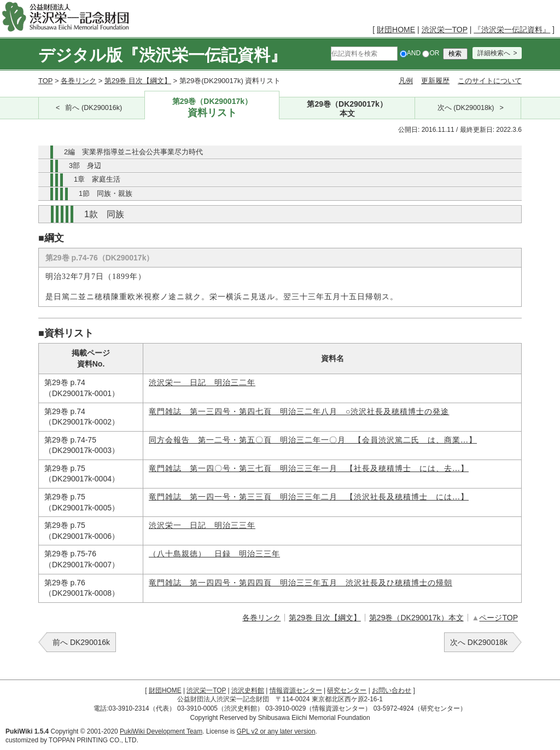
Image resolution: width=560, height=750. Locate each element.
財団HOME (396, 30)
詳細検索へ (494, 53)
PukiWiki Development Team (161, 731)
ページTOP (498, 618)
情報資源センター (296, 690)
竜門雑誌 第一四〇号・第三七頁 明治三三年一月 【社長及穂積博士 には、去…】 (309, 469)
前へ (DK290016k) (94, 108)
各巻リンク (78, 81)
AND (410, 53)
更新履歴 (435, 81)
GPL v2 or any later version (276, 731)
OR (431, 53)
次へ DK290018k (479, 642)
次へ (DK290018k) (466, 108)
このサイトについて (490, 81)
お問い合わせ (392, 690)
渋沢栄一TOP (445, 30)
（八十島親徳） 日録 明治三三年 (214, 554)
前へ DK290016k (81, 642)
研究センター (347, 690)
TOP (45, 81)
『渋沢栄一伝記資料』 (512, 30)
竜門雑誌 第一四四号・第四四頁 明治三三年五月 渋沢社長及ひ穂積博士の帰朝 (301, 583)
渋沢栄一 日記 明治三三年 (202, 525)
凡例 (406, 81)
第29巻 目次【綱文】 (138, 81)
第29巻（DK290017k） (212, 108)
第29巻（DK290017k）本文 (416, 618)
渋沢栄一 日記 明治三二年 (202, 383)
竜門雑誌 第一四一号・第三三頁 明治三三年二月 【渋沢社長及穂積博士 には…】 (309, 497)
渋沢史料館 (248, 690)
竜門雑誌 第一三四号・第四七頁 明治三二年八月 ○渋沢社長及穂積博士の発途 (299, 412)
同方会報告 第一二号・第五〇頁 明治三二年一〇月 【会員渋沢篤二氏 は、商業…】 (313, 440)
